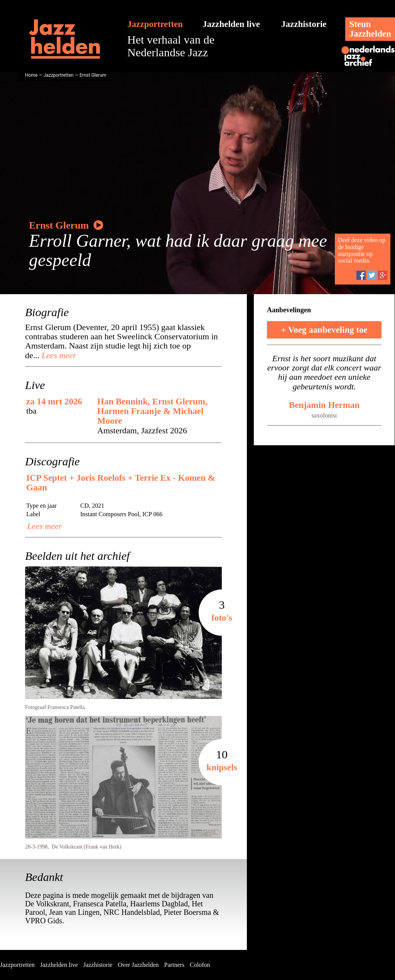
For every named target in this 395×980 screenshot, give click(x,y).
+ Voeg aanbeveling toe (324, 330)
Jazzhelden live (231, 24)
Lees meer (58, 355)
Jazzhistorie (304, 24)
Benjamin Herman (324, 405)
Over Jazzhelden (138, 965)
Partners (174, 965)
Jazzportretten (155, 24)
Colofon (200, 965)
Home (31, 75)
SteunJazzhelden (370, 29)
